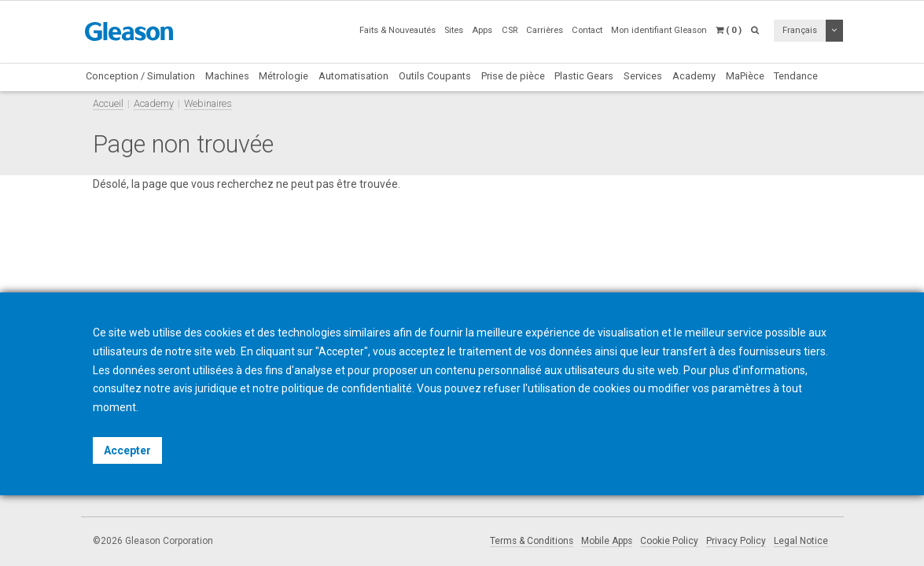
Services (643, 76)
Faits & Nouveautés (398, 30)
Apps (482, 30)
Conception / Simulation (140, 76)
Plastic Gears (584, 76)
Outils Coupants (435, 76)
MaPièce (745, 76)
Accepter (127, 450)
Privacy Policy (736, 541)
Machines (227, 76)
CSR (510, 30)
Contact (587, 30)
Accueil (108, 103)
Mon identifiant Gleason (659, 30)
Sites (454, 30)
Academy (694, 76)
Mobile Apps (607, 541)
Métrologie (283, 76)
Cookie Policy (669, 541)
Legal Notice (801, 541)
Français (800, 30)
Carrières (545, 30)
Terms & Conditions (532, 541)
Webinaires (208, 103)
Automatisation (353, 76)
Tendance (796, 76)
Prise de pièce (513, 76)
